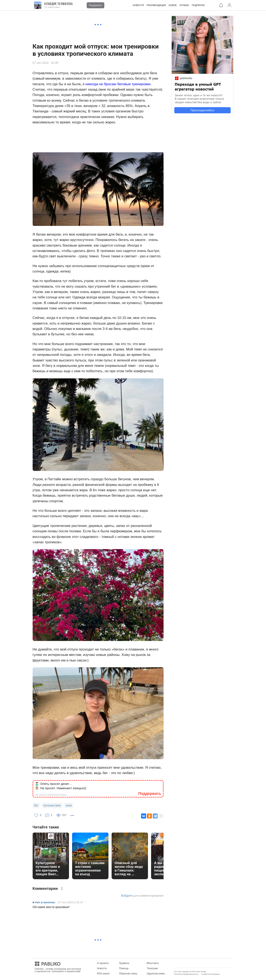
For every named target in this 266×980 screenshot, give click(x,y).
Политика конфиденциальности (186, 974)
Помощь (124, 968)
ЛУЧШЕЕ (184, 5)
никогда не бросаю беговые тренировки (118, 84)
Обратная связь (128, 974)
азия (69, 805)
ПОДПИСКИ (198, 5)
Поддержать (95, 5)
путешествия (52, 805)
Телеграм (152, 968)
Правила (124, 963)
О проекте (103, 963)
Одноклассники (156, 974)
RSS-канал (103, 974)
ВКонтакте (153, 963)
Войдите (127, 896)
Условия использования (210, 974)
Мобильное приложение (188, 963)
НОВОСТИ (138, 5)
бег (36, 805)
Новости (102, 968)
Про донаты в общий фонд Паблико (51, 795)
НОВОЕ (173, 5)
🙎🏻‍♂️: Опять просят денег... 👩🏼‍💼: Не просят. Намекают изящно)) (61, 786)
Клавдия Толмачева (59, 4)
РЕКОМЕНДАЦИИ (156, 5)
